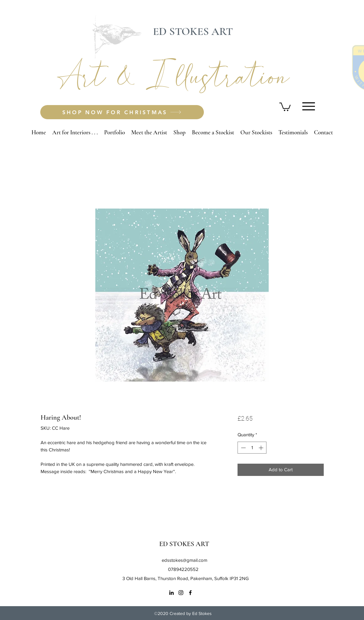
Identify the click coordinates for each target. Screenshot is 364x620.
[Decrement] (243, 448)
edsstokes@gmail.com (185, 560)
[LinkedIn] (171, 593)
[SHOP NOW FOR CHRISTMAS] (122, 112)
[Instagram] (181, 593)
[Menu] (309, 106)
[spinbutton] (252, 448)
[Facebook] (190, 593)
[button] (285, 106)
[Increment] (262, 448)
